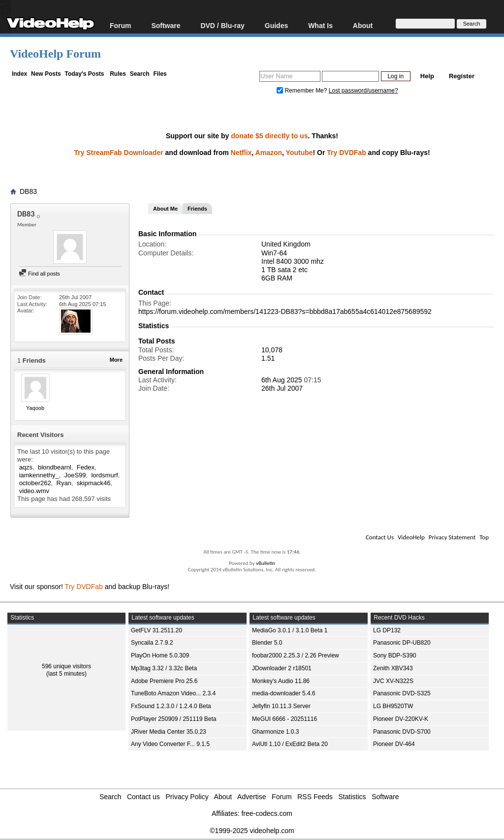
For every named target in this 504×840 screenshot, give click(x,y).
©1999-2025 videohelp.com (252, 831)
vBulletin (266, 563)
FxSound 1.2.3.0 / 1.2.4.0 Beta (171, 706)
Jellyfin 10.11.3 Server (281, 706)
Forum (121, 25)
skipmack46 (94, 483)
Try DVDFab (346, 153)
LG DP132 (387, 630)
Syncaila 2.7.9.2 (152, 643)
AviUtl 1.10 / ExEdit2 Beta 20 (290, 744)
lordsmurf (104, 475)
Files (160, 74)
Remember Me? (303, 91)
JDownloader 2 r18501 (282, 668)
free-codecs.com (267, 813)
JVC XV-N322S (393, 681)
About (363, 25)
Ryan (64, 483)
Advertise (252, 797)
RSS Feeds (315, 797)
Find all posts (39, 274)
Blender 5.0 (267, 643)
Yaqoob (35, 408)
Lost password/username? (363, 91)
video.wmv (34, 491)
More (116, 360)
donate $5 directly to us (269, 136)
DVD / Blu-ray (222, 25)
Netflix (241, 153)
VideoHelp (411, 537)
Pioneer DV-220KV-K (401, 719)
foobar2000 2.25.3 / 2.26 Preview (296, 655)
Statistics (352, 797)
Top (484, 537)
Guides (276, 25)
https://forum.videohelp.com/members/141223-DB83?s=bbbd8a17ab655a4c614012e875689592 (285, 311)
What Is (320, 25)
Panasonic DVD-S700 (402, 732)
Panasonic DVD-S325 (402, 693)
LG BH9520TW (393, 706)
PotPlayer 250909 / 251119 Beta (173, 719)
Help (427, 76)
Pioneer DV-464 (394, 744)
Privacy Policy (187, 797)
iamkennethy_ (39, 475)
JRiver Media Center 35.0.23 (169, 732)
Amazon (269, 153)
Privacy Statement (452, 537)
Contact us (143, 797)
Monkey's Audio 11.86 (281, 681)
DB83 (28, 191)
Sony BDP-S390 (394, 655)
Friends (197, 209)
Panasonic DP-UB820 (402, 643)
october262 (35, 483)
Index (19, 74)
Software (166, 25)
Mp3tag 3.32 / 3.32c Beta (164, 668)
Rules (118, 74)
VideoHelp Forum (55, 54)
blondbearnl (55, 467)
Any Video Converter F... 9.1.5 (170, 744)
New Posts (46, 74)
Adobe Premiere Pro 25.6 (164, 681)
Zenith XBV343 (393, 668)
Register (462, 76)
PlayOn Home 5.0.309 (160, 655)
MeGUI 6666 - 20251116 (284, 719)
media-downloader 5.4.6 (284, 693)
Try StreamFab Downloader (118, 153)
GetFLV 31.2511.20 (157, 630)
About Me (165, 209)
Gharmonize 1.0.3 (275, 732)
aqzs (26, 467)
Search (140, 74)
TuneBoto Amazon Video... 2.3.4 (173, 693)
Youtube (299, 153)
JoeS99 (75, 475)
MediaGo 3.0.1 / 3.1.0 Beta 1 (290, 630)
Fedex (86, 467)
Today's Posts (84, 74)
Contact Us (380, 537)
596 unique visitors (66, 666)
